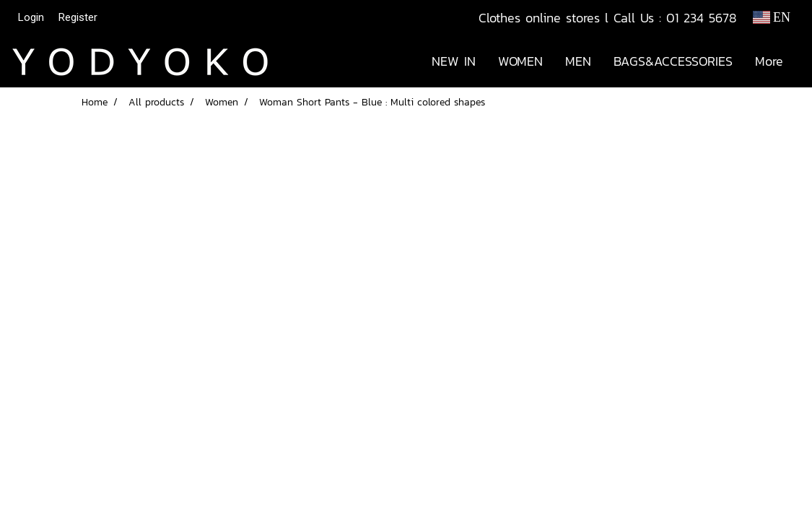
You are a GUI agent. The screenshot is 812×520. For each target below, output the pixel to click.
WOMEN (520, 61)
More (769, 61)
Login (31, 17)
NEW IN (454, 61)
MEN (578, 61)
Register (78, 17)
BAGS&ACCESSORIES (673, 61)
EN (772, 17)
